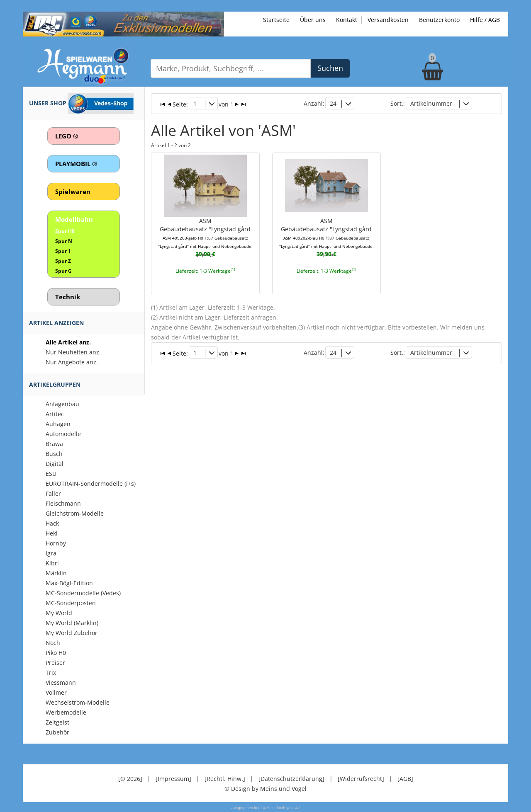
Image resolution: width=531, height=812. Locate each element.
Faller (53, 493)
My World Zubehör (72, 633)
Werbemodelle (66, 712)
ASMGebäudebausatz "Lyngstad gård (205, 237)
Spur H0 (65, 231)
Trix (51, 673)
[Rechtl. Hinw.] (225, 779)
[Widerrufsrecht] (361, 779)
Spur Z (63, 261)
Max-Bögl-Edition (69, 583)
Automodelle (63, 434)
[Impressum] (173, 779)
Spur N (64, 241)
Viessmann (61, 682)
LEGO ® (67, 136)
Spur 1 (63, 251)
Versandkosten (388, 20)
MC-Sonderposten (71, 603)
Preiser (55, 663)
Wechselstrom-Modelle (78, 702)
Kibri (52, 563)
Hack (52, 523)
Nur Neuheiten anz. (73, 352)
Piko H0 (56, 653)
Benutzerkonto (439, 20)
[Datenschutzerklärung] (291, 779)
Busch (54, 454)
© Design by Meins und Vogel (265, 789)
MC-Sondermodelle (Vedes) (83, 593)
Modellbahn (74, 219)
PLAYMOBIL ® (76, 164)
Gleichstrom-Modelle (75, 513)
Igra (51, 553)
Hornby (56, 543)
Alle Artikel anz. (68, 342)
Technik (68, 297)
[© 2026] (130, 779)
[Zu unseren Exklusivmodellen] (123, 23)
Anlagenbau (62, 404)
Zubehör (57, 732)
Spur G (63, 271)
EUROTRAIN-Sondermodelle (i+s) (91, 484)
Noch (53, 643)
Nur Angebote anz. (72, 362)
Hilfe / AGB (485, 20)
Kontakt (347, 20)
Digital (55, 464)
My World (59, 613)
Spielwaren (73, 191)
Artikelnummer (431, 103)
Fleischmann (63, 503)
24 (333, 103)
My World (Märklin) (72, 623)
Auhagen (58, 424)
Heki (52, 533)
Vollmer (56, 692)
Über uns (313, 20)
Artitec (55, 414)
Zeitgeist (57, 722)
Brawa (54, 444)
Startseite (276, 20)
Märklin (56, 573)
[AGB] (405, 779)
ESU (51, 474)
